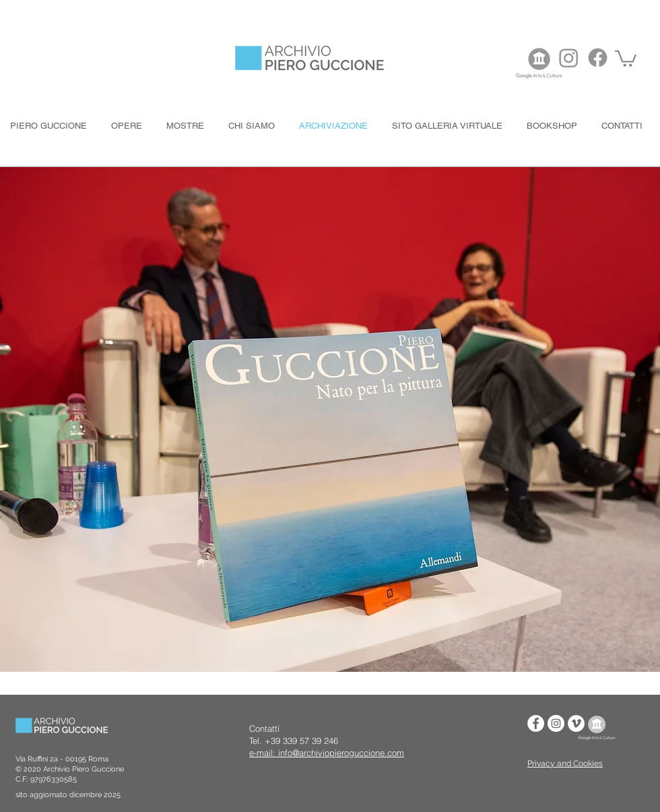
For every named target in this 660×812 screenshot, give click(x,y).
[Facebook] (598, 58)
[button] (626, 58)
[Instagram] (569, 58)
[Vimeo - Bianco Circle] (576, 723)
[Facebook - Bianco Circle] (536, 723)
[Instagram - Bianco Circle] (556, 723)
